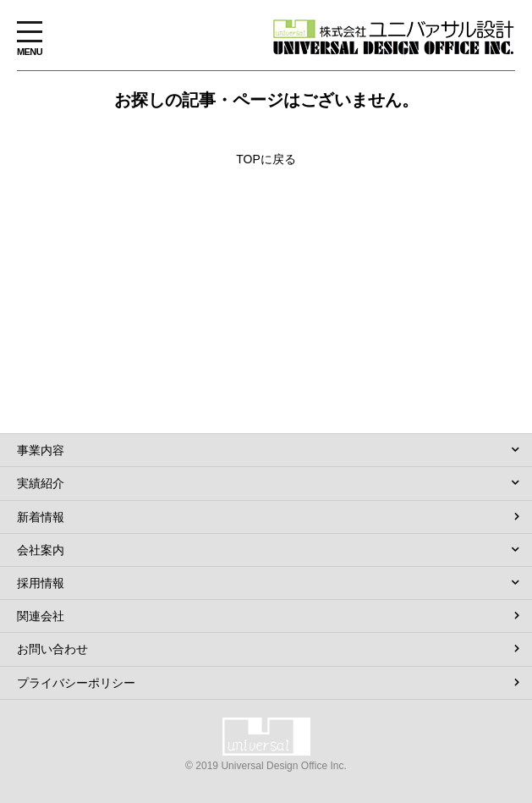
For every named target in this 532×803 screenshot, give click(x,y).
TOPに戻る (266, 159)
